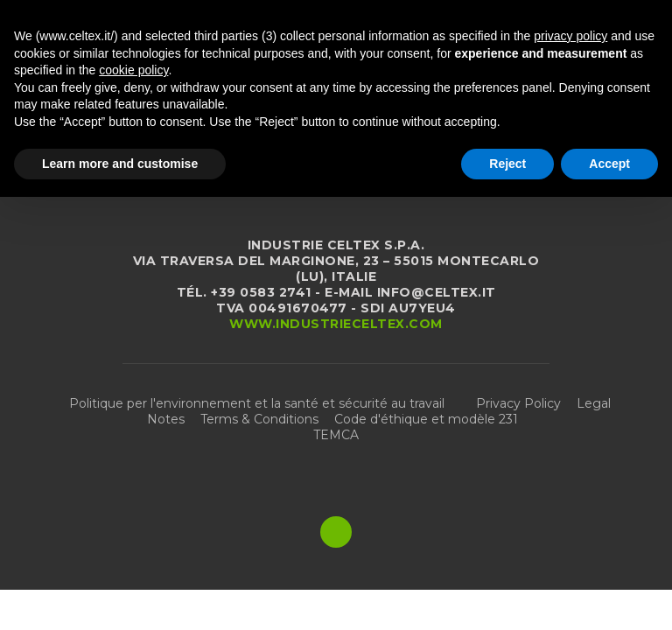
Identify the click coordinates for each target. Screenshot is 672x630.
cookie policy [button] (133, 70)
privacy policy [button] (570, 36)
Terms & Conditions (259, 419)
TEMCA (336, 435)
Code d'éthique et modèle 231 (426, 419)
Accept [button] (609, 164)
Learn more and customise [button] (120, 164)
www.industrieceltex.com (336, 324)
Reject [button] (507, 164)
